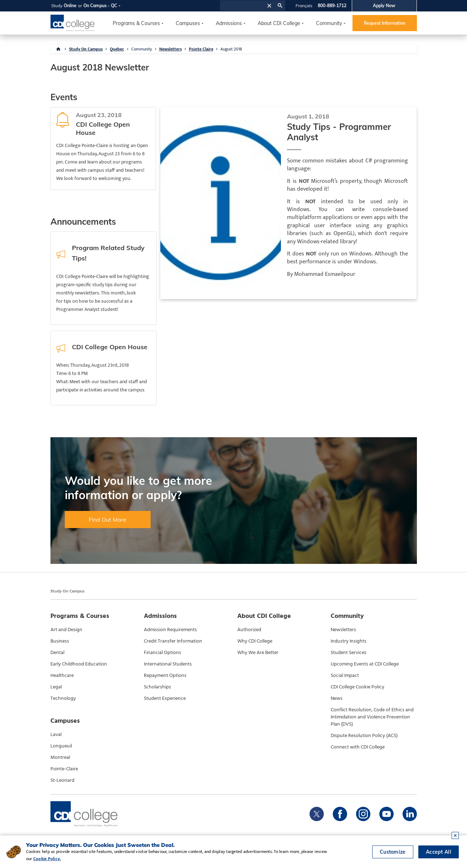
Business (60, 641)
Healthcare (62, 676)
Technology (63, 698)
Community (329, 23)
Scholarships (157, 687)
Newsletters (171, 49)
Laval (56, 735)
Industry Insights (349, 641)
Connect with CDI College (358, 747)
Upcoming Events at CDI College (365, 664)
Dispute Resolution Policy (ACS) (364, 736)
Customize (393, 852)
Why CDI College (255, 641)
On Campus (95, 6)
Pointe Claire (201, 49)
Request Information (385, 23)
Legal (56, 687)
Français (304, 6)
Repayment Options (165, 676)
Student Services (349, 653)
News (337, 698)
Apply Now (384, 6)
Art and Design (66, 630)
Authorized (249, 630)
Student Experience (165, 698)
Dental (57, 653)
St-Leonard (62, 780)
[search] (242, 6)
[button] (269, 6)
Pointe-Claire (64, 769)
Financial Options (162, 653)
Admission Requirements (170, 630)
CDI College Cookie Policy (357, 687)
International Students (168, 664)
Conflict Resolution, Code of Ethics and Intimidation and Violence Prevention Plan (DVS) (372, 717)
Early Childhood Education (79, 664)
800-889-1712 (332, 6)
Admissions (229, 23)
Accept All (439, 852)
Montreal (60, 757)
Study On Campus (86, 49)
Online (70, 6)
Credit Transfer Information (173, 641)
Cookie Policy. (40, 859)
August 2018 (231, 49)
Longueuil (61, 746)
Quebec (117, 49)
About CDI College (279, 23)
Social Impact (345, 676)
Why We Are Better (258, 653)
